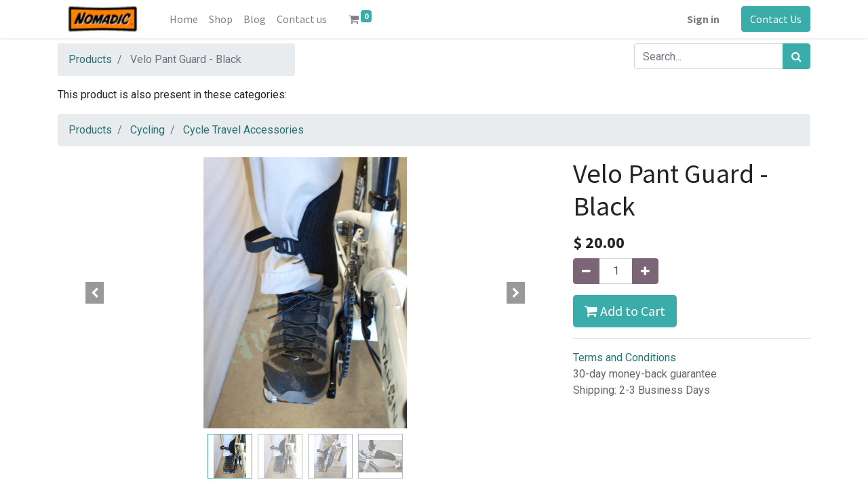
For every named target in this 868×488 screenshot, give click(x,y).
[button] (95, 293)
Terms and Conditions (625, 358)
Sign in (703, 19)
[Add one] (645, 271)
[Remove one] (586, 271)
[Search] (796, 56)
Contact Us (776, 19)
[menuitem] (184, 19)
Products (90, 59)
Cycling (147, 130)
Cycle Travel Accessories (243, 130)
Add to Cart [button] (625, 311)
